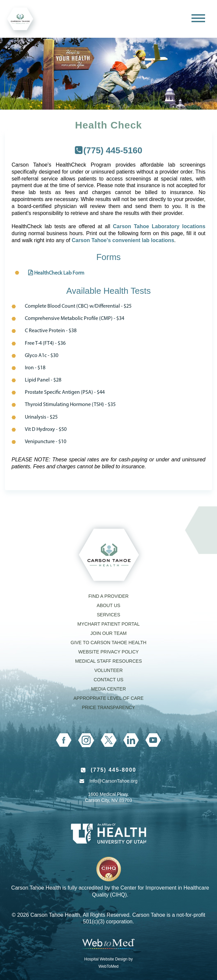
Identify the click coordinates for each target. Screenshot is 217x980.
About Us (108, 605)
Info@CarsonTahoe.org (113, 781)
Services (108, 615)
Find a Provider (108, 596)
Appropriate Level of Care (109, 698)
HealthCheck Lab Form (59, 273)
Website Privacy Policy (108, 652)
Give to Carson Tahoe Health (108, 643)
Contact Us (109, 680)
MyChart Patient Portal (108, 624)
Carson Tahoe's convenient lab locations (123, 240)
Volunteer (109, 670)
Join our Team (108, 633)
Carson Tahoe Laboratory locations (159, 226)
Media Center (108, 689)
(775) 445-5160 (113, 150)
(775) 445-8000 (113, 770)
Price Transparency (108, 707)
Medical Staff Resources (108, 661)
